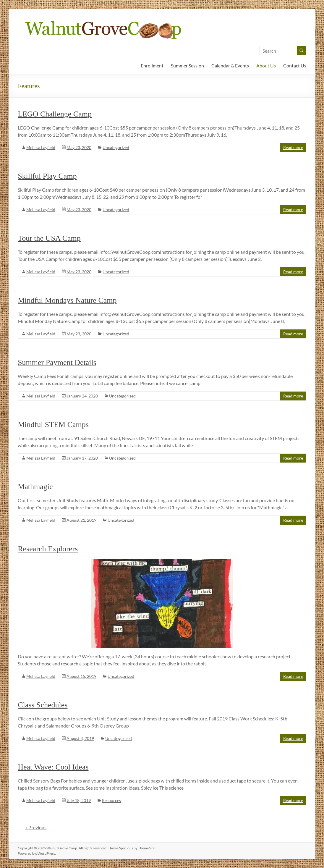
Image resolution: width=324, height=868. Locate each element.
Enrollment (152, 66)
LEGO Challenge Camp (55, 114)
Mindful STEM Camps (53, 425)
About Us (266, 66)
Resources (111, 800)
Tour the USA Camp (49, 238)
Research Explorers (48, 549)
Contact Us (295, 66)
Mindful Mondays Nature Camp (67, 300)
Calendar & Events (230, 66)
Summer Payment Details (57, 362)
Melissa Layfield (41, 147)
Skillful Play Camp (47, 176)
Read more (293, 147)
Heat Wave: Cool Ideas (53, 767)
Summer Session (187, 66)
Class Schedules (43, 705)
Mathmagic (35, 487)
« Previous (36, 827)
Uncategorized (116, 147)
